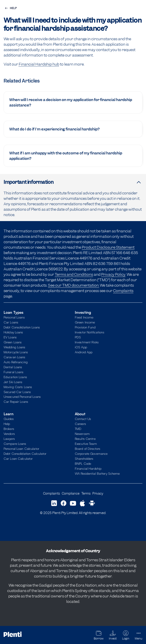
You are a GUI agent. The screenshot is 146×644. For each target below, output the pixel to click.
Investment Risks (87, 342)
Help (7, 424)
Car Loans (11, 322)
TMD (78, 429)
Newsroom (82, 434)
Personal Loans (14, 317)
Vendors (9, 434)
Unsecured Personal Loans (22, 396)
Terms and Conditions (74, 274)
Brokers (9, 429)
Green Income (85, 322)
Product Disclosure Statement (108, 247)
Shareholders (84, 458)
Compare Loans (15, 443)
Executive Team (86, 443)
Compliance (71, 493)
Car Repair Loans (16, 401)
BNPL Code (83, 463)
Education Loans (15, 377)
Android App (84, 352)
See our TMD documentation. (74, 285)
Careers (80, 424)
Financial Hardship (88, 468)
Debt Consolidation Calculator (25, 453)
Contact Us (83, 419)
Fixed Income (84, 317)
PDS (78, 337)
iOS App (81, 347)
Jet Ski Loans (13, 382)
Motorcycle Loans (16, 352)
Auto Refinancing (16, 362)
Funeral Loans (14, 372)
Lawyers (9, 439)
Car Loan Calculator (18, 458)
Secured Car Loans (17, 392)
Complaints (123, 291)
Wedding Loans (15, 347)
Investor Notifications (90, 332)
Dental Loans (13, 367)
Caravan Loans (15, 357)
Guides (9, 419)
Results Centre (85, 439)
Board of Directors (88, 448)
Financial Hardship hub (39, 64)
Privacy (98, 493)
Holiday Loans (13, 332)
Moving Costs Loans (18, 387)
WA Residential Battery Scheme (97, 473)
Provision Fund (85, 327)
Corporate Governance (91, 453)
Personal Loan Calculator (21, 448)
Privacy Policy (113, 274)
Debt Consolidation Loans (22, 327)
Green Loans (13, 342)
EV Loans (10, 337)
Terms (86, 493)
